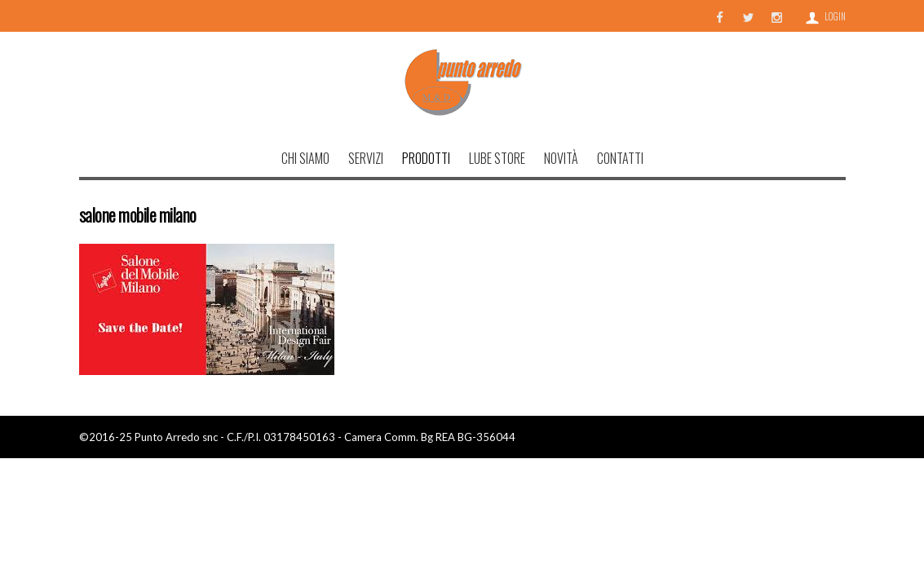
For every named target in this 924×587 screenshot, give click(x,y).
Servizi (366, 158)
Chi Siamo (305, 158)
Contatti (620, 158)
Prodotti (426, 158)
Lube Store (497, 158)
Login (835, 16)
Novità (561, 158)
